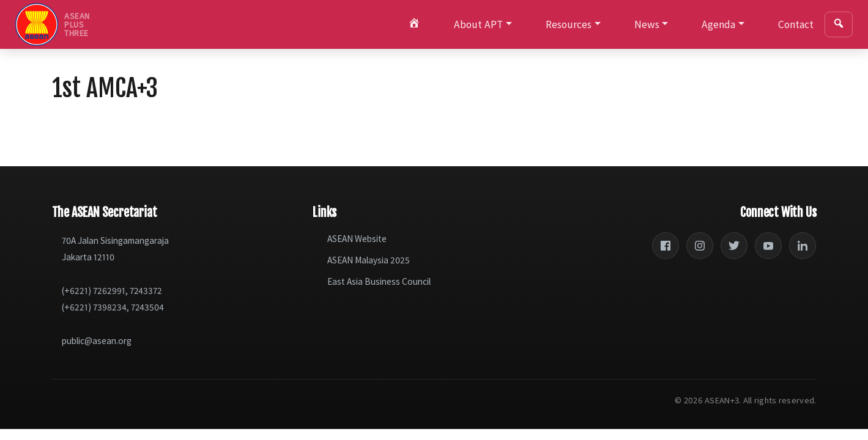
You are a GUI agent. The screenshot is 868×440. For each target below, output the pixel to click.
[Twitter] (734, 246)
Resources (569, 24)
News (647, 24)
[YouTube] (768, 246)
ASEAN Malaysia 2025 (369, 260)
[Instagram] (700, 246)
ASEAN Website (357, 239)
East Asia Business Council (379, 281)
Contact (796, 24)
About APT (478, 24)
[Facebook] (666, 246)
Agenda (718, 24)
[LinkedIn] (803, 246)
